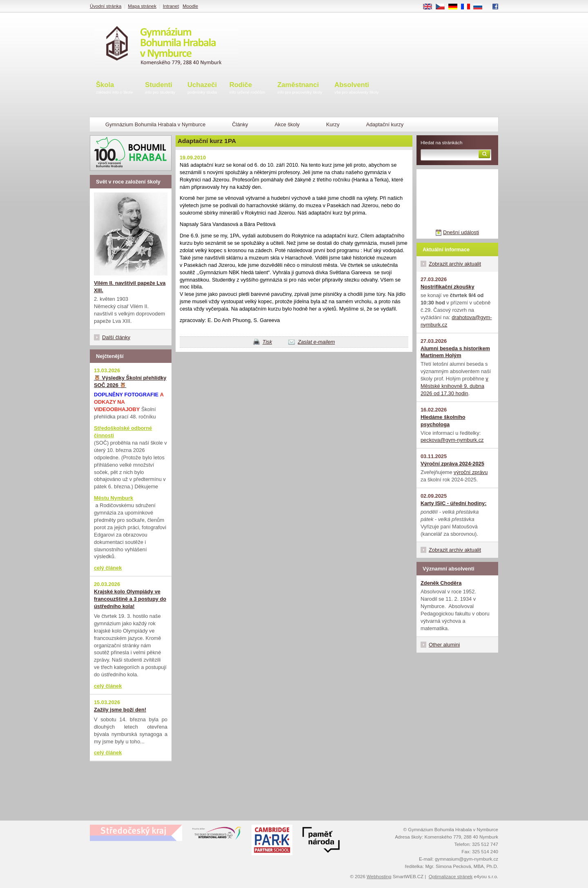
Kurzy (333, 124)
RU (481, 7)
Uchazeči (202, 88)
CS (443, 7)
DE (456, 7)
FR (468, 7)
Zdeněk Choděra (441, 583)
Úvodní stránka (106, 6)
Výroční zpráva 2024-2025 (452, 464)
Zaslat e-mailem (316, 342)
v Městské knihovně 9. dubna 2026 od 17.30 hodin (454, 386)
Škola (114, 88)
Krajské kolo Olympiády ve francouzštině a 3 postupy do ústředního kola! (130, 599)
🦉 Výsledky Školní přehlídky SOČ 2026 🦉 (130, 381)
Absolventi (357, 88)
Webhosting (379, 877)
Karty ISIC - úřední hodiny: (453, 503)
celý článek (108, 568)
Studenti (160, 88)
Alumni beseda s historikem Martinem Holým (455, 352)
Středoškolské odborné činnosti (123, 432)
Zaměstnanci (300, 88)
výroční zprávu (471, 472)
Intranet (171, 6)
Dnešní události (461, 232)
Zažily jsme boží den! (120, 710)
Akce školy (287, 124)
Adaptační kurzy (385, 124)
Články (240, 124)
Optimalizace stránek (451, 877)
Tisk (267, 342)
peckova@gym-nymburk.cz (452, 440)
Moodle (190, 6)
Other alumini (444, 645)
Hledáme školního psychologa (443, 421)
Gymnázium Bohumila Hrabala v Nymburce (155, 124)
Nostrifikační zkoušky (448, 287)
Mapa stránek (142, 6)
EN (430, 7)
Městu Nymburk (114, 498)
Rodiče (247, 88)
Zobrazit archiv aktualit (455, 264)
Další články (116, 337)
